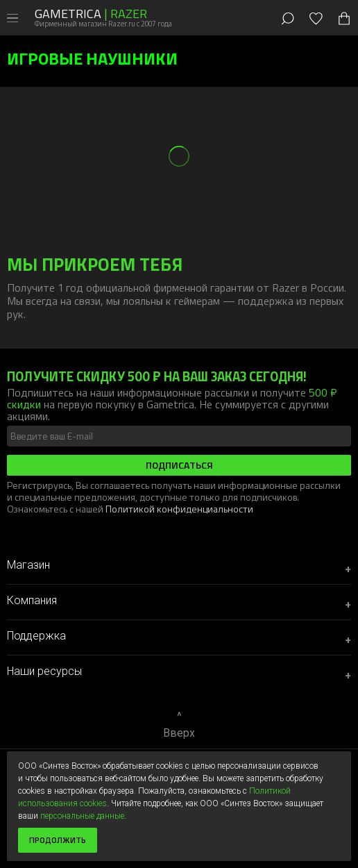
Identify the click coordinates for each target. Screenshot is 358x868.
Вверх (179, 733)
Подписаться (179, 465)
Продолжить (58, 840)
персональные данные (82, 816)
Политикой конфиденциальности (179, 509)
